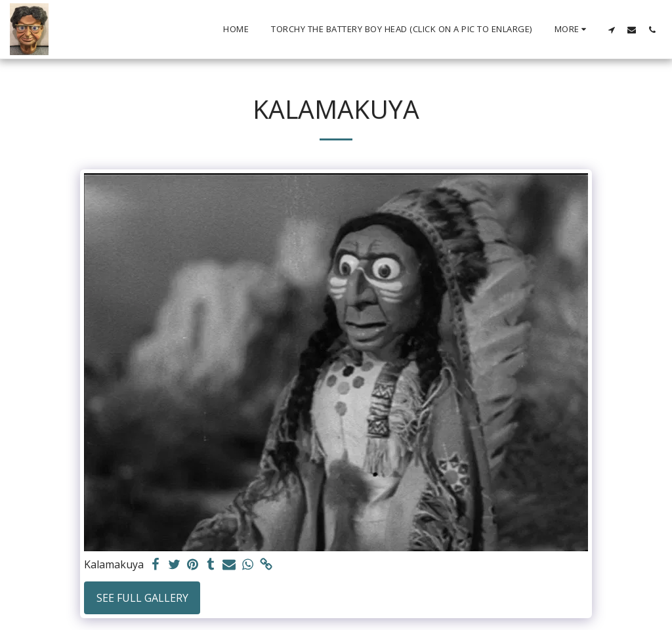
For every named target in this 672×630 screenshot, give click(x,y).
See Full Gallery (142, 598)
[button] (611, 30)
